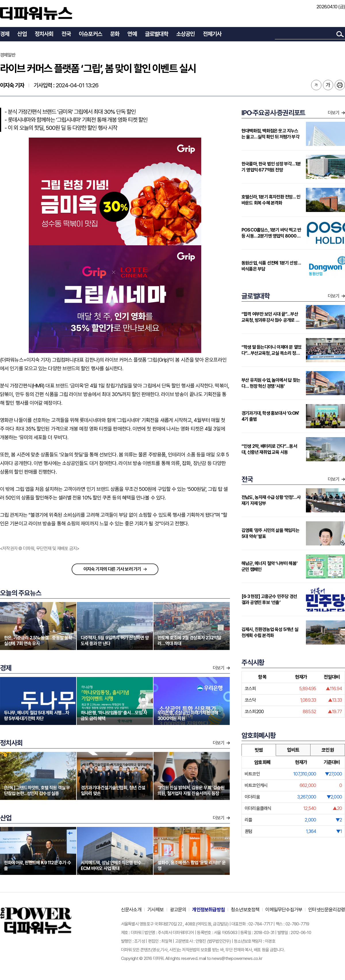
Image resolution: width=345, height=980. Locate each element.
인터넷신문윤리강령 (327, 910)
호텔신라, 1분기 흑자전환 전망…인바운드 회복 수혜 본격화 (271, 200)
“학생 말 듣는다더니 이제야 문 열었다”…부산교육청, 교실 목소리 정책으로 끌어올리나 (271, 350)
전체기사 (212, 34)
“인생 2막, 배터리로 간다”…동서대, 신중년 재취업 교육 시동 (269, 449)
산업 (22, 34)
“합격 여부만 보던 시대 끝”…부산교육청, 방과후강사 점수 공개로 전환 (270, 317)
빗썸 (259, 750)
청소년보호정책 (245, 910)
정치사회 (44, 34)
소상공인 (186, 34)
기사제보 (156, 910)
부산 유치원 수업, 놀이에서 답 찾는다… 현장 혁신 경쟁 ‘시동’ (271, 383)
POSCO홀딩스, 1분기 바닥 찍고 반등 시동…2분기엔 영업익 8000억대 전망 (271, 233)
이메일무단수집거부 (284, 910)
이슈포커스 (90, 34)
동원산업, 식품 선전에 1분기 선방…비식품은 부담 (271, 266)
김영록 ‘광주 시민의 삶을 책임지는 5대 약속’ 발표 (270, 533)
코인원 (328, 750)
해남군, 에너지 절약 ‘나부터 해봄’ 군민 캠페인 (269, 566)
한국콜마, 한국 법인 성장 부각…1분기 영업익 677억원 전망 (271, 167)
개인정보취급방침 (208, 910)
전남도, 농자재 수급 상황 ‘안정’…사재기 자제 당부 (271, 500)
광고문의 (178, 910)
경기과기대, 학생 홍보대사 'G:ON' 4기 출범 (270, 416)
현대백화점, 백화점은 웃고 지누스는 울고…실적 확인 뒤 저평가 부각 (270, 134)
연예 (132, 34)
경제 (5, 34)
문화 (115, 34)
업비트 (293, 750)
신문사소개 (131, 910)
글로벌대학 (157, 34)
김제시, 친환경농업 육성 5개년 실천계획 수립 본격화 (270, 632)
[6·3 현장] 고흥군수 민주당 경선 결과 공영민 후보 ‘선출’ (269, 599)
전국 (66, 34)
